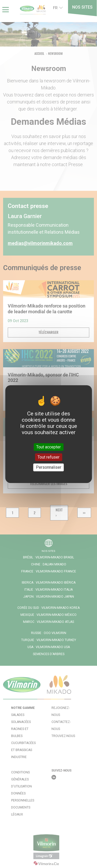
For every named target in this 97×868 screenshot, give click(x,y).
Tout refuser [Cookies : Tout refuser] (48, 457)
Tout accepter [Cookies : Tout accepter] (48, 447)
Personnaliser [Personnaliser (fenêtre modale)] (49, 467)
